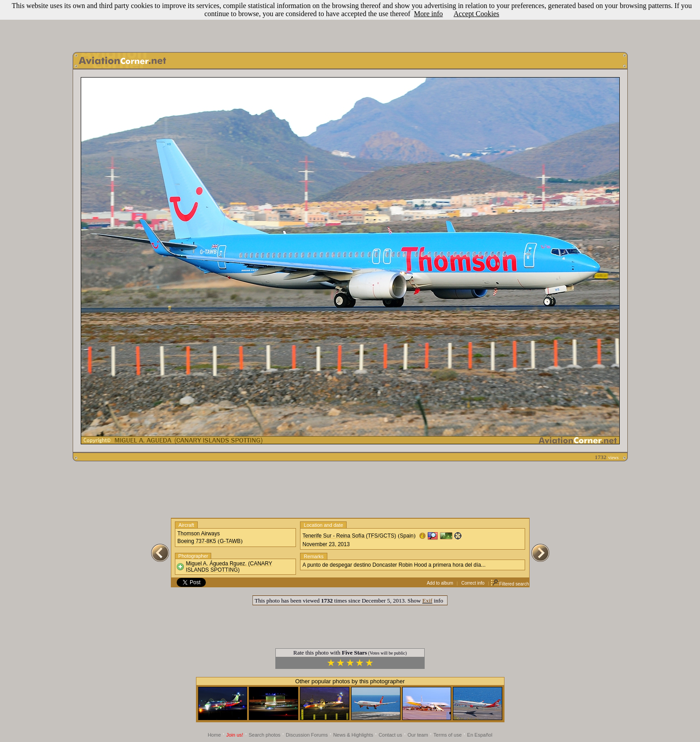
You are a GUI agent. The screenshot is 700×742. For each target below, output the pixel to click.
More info (428, 14)
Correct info (473, 583)
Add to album (440, 583)
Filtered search (510, 584)
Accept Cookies (477, 14)
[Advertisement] (350, 24)
